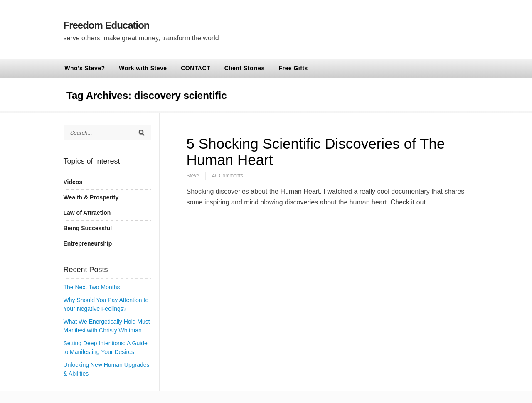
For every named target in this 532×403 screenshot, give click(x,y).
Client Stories (245, 68)
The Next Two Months (92, 287)
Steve (193, 176)
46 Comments (228, 176)
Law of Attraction (87, 213)
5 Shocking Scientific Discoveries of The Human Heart (316, 152)
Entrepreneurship (88, 243)
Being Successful (88, 228)
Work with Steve (143, 68)
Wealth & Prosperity (91, 197)
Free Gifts (293, 68)
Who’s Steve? (85, 68)
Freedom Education (107, 25)
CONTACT (196, 68)
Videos (73, 182)
